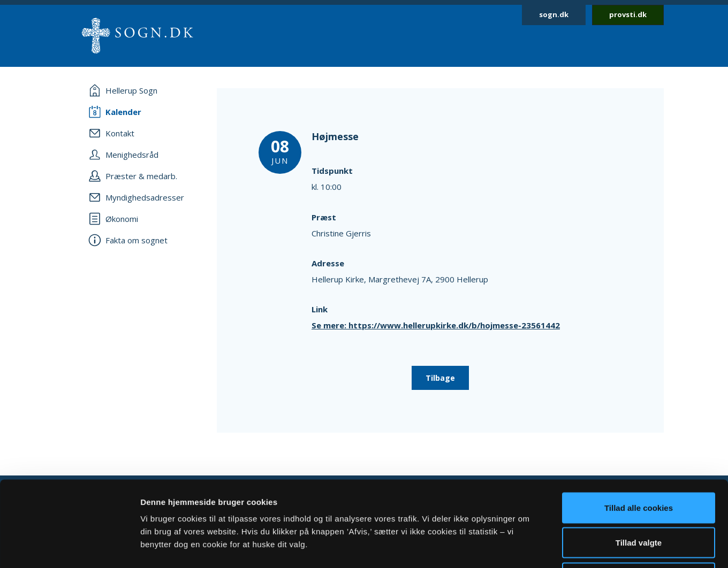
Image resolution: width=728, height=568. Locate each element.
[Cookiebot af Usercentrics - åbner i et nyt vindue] (69, 547)
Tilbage (440, 378)
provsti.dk (628, 14)
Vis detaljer (556, 547)
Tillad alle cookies (639, 428)
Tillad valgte (639, 463)
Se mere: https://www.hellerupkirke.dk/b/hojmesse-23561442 (436, 325)
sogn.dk (554, 14)
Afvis (639, 498)
